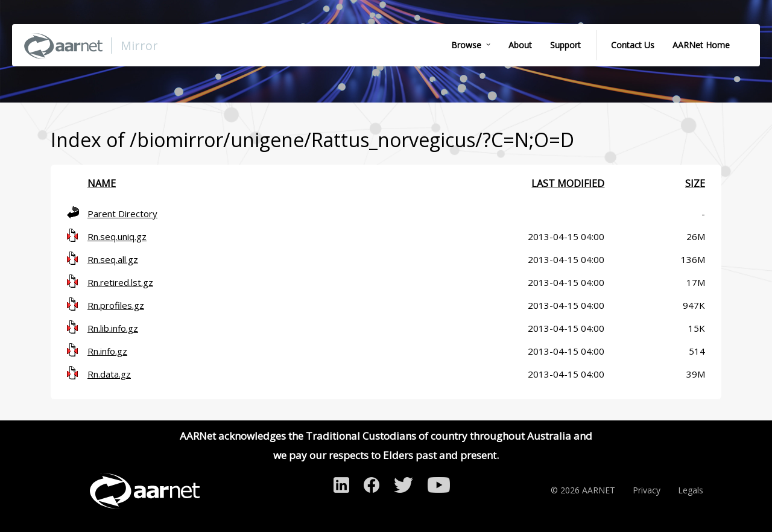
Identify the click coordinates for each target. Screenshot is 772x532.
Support (565, 45)
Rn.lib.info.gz (113, 328)
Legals (691, 490)
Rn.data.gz (109, 374)
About (520, 45)
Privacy (647, 490)
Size (695, 183)
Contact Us (633, 45)
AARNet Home (701, 45)
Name (102, 183)
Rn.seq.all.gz (113, 259)
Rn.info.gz (107, 351)
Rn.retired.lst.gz (120, 282)
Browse (466, 45)
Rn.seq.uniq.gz (117, 236)
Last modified (568, 183)
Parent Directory (122, 214)
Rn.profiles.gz (116, 305)
